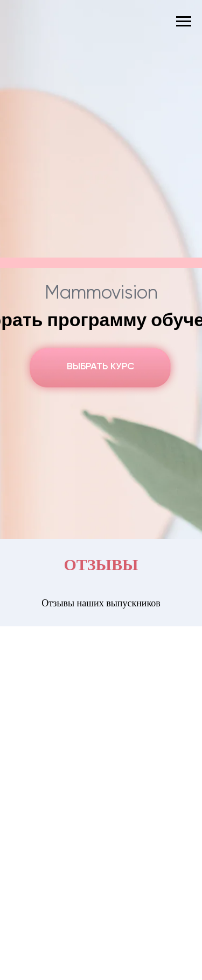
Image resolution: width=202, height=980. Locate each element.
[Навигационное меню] (184, 22)
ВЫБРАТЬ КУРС (100, 367)
